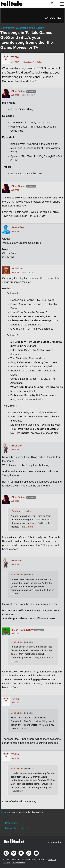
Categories (53, 18)
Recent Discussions (16, 828)
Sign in (5, 812)
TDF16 (15, 57)
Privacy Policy (18, 863)
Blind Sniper (19, 91)
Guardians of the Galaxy (33, 62)
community (55, 842)
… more (29, 527)
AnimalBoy (18, 227)
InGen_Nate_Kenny (22, 630)
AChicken (17, 269)
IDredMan (17, 446)
